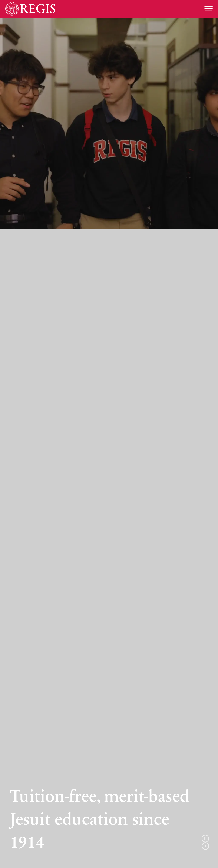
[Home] (30, 9)
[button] (205, 842)
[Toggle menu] (209, 9)
